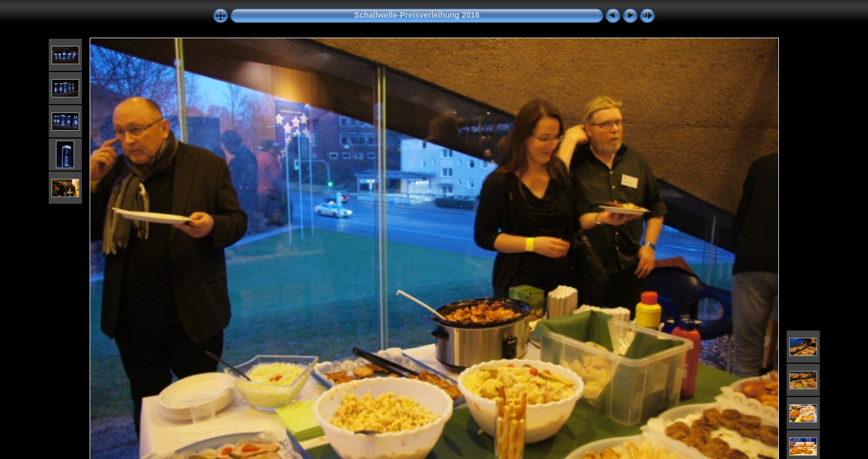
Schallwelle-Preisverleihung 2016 (417, 15)
